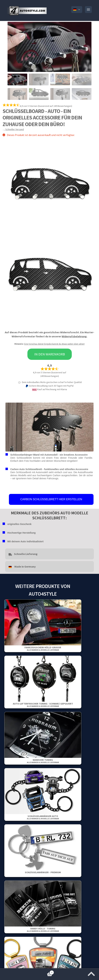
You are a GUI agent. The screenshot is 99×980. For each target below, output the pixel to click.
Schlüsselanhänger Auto (43, 817)
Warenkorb (27, 972)
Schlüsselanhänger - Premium (43, 872)
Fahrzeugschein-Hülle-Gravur (43, 649)
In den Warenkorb (50, 354)
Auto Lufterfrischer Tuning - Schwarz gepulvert (43, 705)
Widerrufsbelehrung (74, 336)
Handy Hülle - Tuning (43, 930)
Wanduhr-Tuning (43, 761)
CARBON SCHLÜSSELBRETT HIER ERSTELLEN (51, 499)
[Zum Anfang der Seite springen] (91, 973)
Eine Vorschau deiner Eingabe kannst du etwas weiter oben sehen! (54, 344)
